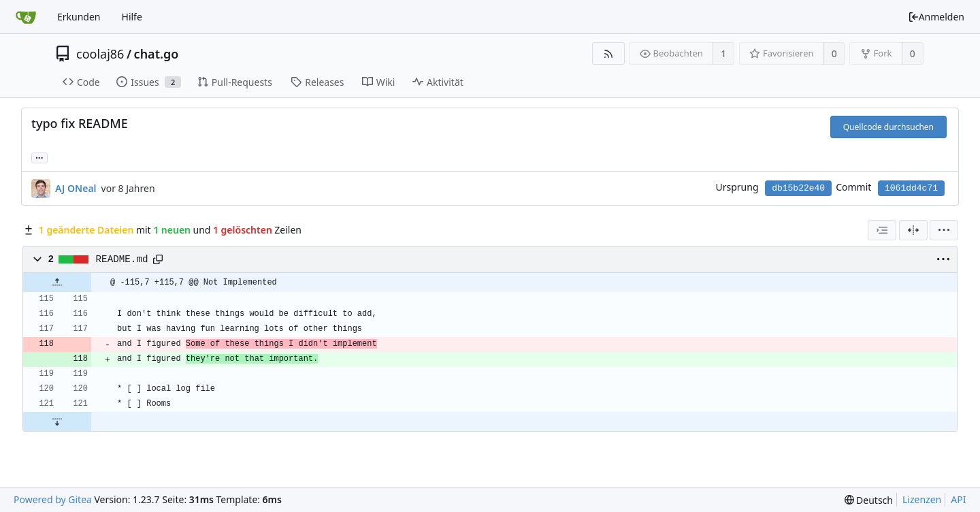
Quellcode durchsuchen (888, 127)
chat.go (157, 54)
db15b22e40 (798, 188)
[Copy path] (158, 259)
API (958, 499)
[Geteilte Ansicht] (913, 230)
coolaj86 (100, 54)
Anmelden (936, 17)
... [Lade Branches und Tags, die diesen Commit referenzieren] (39, 157)
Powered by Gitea (53, 499)
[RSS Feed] (608, 53)
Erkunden (79, 17)
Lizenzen (922, 499)
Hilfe (132, 17)
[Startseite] (26, 17)
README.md (122, 259)
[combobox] (882, 230)
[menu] (944, 230)
